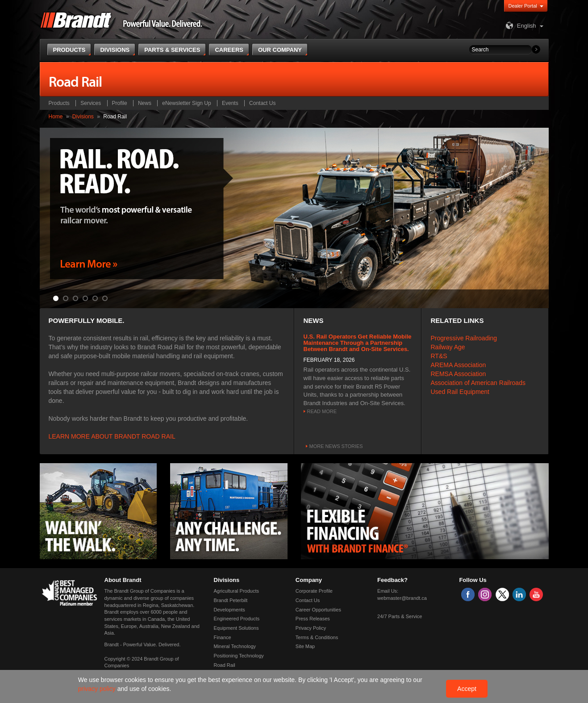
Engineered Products (237, 619)
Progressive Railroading (464, 338)
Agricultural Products (237, 591)
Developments (229, 610)
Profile (120, 103)
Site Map (305, 646)
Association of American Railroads (478, 383)
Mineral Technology (235, 646)
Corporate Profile (314, 591)
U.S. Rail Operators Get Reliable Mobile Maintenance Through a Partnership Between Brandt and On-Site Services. (358, 343)
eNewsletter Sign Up (186, 103)
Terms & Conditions (317, 637)
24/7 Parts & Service (400, 616)
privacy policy (98, 689)
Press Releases (313, 619)
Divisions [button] (115, 50)
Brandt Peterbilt (231, 600)
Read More (322, 411)
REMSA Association (459, 374)
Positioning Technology (239, 656)
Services (91, 103)
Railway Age (448, 347)
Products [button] (69, 50)
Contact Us (262, 103)
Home (56, 117)
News (145, 103)
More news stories (336, 446)
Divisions (83, 117)
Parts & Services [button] (172, 50)
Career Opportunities (318, 610)
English (520, 26)
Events (230, 103)
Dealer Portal (523, 6)
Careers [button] (229, 50)
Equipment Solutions (236, 628)
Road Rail (225, 665)
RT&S (439, 356)
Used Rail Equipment (460, 392)
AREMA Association (459, 365)
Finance (223, 637)
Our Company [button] (280, 50)
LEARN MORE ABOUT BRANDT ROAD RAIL (112, 436)
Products (59, 103)
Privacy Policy (311, 628)
